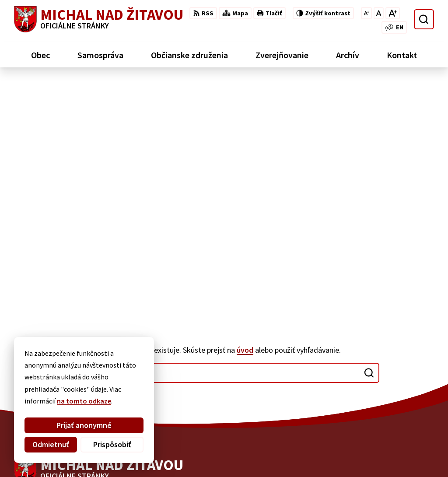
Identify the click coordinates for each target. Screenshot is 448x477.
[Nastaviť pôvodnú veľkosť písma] (379, 13)
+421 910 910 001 (383, 393)
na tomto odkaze (84, 401)
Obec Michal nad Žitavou (257, 453)
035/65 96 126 (378, 403)
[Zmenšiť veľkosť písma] (366, 13)
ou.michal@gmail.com (393, 414)
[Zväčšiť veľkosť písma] (393, 13)
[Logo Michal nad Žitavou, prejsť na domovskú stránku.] (99, 19)
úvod (245, 116)
